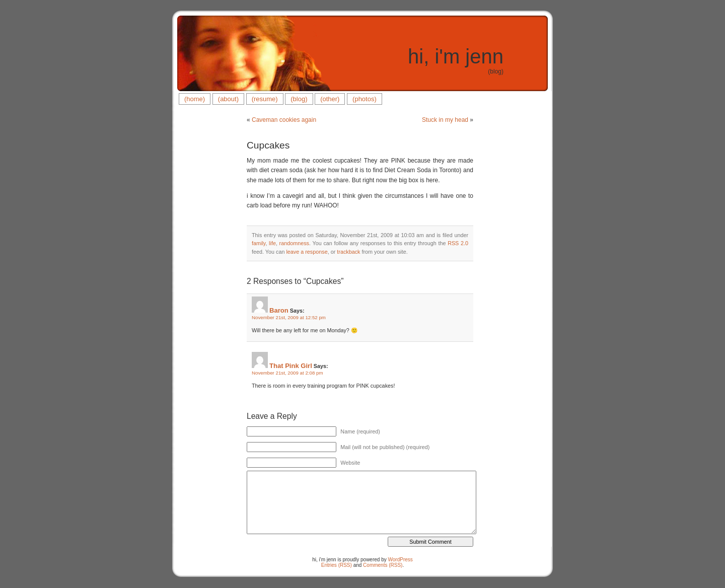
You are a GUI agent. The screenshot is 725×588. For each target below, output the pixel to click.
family (259, 243)
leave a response (307, 252)
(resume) (265, 99)
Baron (279, 310)
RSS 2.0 (458, 243)
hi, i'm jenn (456, 56)
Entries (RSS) (337, 565)
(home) (195, 99)
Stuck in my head (445, 120)
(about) (228, 99)
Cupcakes (268, 145)
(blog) (299, 99)
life (272, 243)
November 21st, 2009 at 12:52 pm (289, 317)
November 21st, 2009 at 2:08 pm (287, 373)
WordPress (401, 560)
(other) (330, 99)
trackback (348, 252)
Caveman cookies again (284, 120)
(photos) (365, 99)
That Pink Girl (291, 366)
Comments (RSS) (383, 565)
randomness (294, 243)
